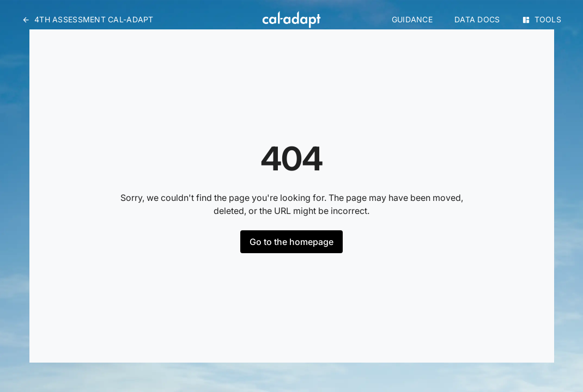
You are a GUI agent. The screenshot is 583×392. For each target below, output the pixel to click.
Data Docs (477, 19)
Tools (542, 19)
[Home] (291, 20)
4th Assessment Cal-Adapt (88, 19)
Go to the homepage (291, 242)
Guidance (412, 19)
